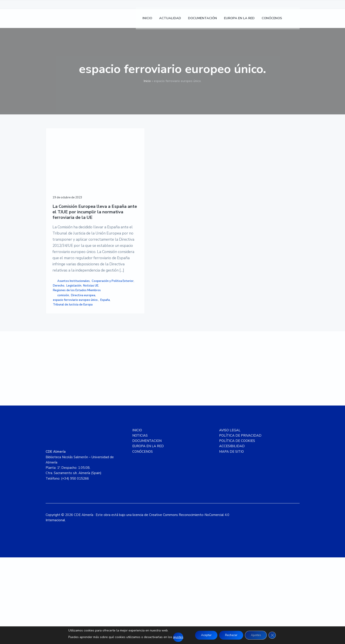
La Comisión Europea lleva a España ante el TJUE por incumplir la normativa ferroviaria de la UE (74, 194)
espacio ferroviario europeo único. (72, 378)
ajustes (175, 637)
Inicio (147, 81)
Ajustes (258, 635)
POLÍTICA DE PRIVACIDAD (240, 522)
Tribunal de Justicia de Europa (73, 389)
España (59, 385)
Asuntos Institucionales (74, 338)
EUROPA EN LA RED (148, 533)
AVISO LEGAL (230, 517)
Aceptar (204, 635)
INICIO (137, 517)
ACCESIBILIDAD (232, 533)
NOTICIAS (140, 522)
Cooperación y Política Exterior (74, 342)
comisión (63, 366)
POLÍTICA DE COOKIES (237, 527)
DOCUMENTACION (147, 527)
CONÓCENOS (143, 538)
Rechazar (231, 635)
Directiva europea (83, 366)
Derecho (60, 347)
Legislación (75, 347)
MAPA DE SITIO (231, 538)
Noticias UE (61, 352)
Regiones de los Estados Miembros (70, 358)
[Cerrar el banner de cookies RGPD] (275, 635)
